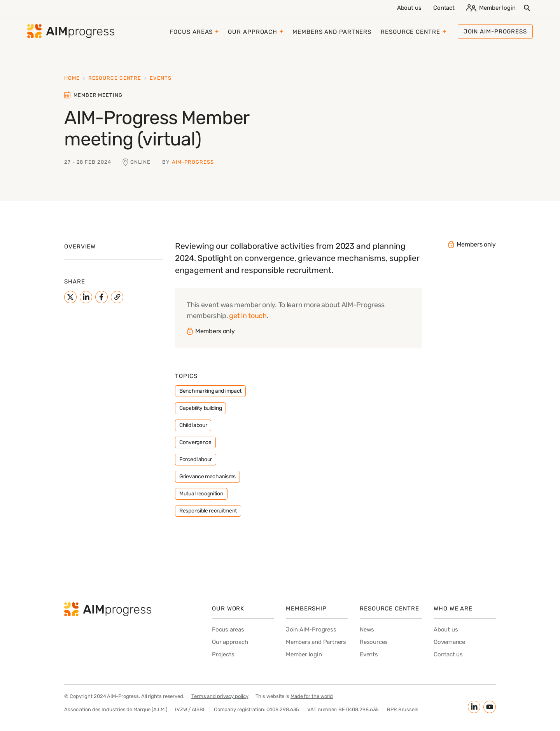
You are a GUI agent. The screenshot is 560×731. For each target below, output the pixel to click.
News (367, 630)
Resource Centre (410, 32)
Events (160, 78)
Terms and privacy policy (220, 696)
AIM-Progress (193, 162)
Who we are (453, 609)
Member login (491, 8)
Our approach (253, 32)
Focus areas (191, 32)
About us (409, 8)
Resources (374, 642)
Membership (306, 609)
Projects (223, 654)
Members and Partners (332, 32)
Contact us (448, 654)
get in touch (248, 316)
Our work (228, 609)
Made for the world (312, 696)
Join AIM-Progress (311, 630)
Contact (444, 8)
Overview (80, 247)
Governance (449, 642)
